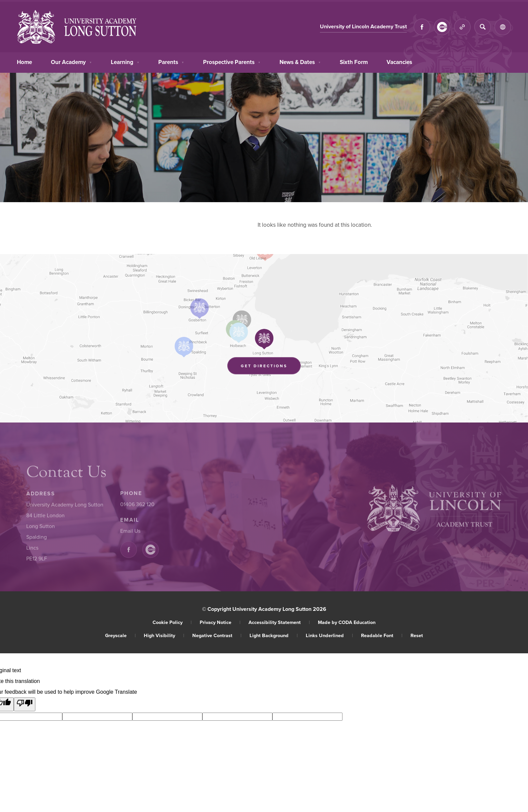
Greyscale (120, 635)
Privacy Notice (220, 622)
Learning (125, 61)
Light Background (274, 635)
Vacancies (399, 61)
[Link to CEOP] (442, 27)
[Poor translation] (25, 704)
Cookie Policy (172, 622)
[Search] (483, 27)
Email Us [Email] (130, 532)
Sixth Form (354, 62)
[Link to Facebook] (422, 27)
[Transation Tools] (503, 27)
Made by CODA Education (347, 622)
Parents (171, 61)
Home (24, 61)
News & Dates (300, 61)
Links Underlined (329, 635)
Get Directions (271, 367)
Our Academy (71, 61)
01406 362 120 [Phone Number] (137, 506)
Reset (417, 635)
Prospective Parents (232, 61)
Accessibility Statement (279, 622)
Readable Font (382, 635)
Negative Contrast (217, 635)
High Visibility (164, 635)
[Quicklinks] (462, 27)
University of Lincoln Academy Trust (363, 27)
